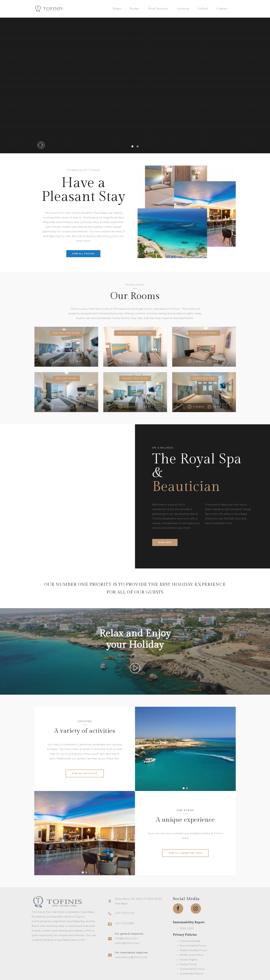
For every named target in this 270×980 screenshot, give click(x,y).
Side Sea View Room (66, 333)
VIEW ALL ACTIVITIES (85, 773)
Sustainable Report (192, 974)
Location (183, 9)
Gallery (203, 9)
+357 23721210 (125, 913)
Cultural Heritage (190, 941)
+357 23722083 (125, 923)
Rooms (134, 9)
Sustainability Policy (192, 969)
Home (117, 9)
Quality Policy (188, 964)
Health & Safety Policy (193, 950)
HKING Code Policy (192, 955)
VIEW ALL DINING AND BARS (185, 853)
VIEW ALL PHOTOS (83, 254)
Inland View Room (135, 378)
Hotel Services (158, 9)
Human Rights (189, 960)
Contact (222, 9)
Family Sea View (204, 378)
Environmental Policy (193, 946)
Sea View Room (66, 378)
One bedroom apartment (135, 333)
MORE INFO (165, 542)
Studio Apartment (204, 333)
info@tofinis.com (126, 938)
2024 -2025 (187, 929)
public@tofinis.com (127, 943)
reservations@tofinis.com (131, 957)
